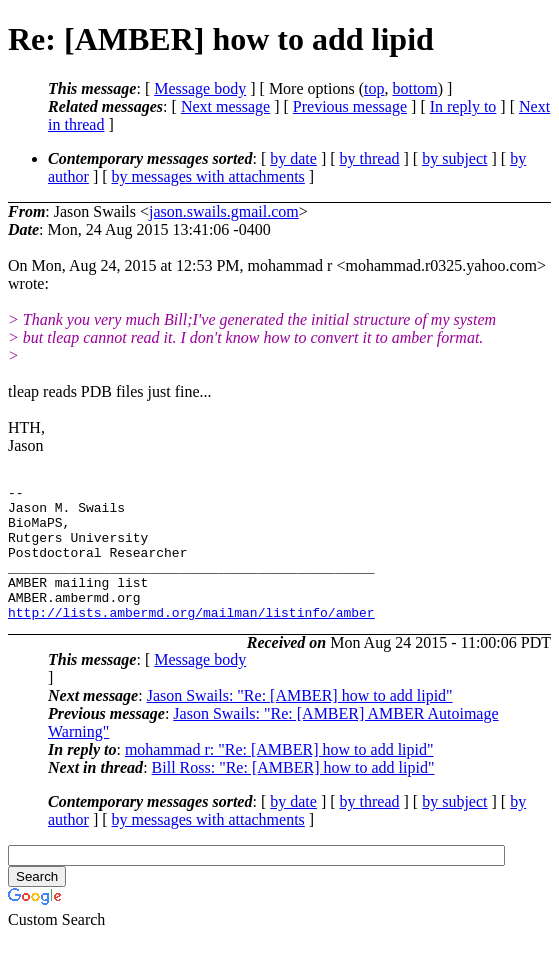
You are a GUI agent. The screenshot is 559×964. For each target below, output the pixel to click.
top (374, 88)
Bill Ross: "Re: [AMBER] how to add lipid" (293, 794)
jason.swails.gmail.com (224, 211)
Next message (225, 106)
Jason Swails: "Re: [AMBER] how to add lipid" (300, 722)
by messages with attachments (208, 176)
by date (293, 158)
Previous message (350, 106)
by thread (370, 158)
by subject (454, 158)
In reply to (463, 106)
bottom (414, 88)
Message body (200, 88)
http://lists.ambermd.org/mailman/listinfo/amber (191, 639)
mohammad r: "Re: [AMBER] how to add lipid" (279, 776)
